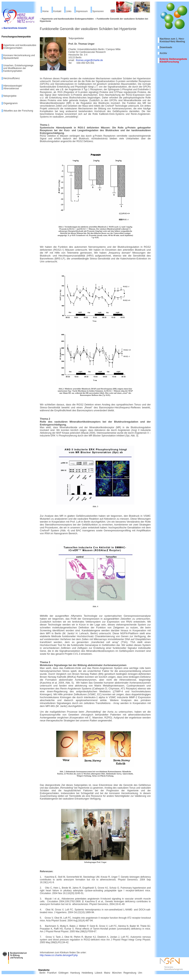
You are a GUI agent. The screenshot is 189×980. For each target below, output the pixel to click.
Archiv (163, 53)
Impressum (82, 11)
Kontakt (57, 11)
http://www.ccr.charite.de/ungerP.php (59, 955)
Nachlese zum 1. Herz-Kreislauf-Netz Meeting (172, 40)
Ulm (140, 973)
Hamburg (75, 973)
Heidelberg (87, 973)
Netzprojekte (10, 96)
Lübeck (99, 973)
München (117, 973)
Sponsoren (98, 11)
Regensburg (130, 973)
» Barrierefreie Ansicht (14, 28)
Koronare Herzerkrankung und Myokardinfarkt (19, 57)
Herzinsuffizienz (12, 78)
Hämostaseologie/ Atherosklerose (13, 87)
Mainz (107, 973)
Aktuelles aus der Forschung (18, 111)
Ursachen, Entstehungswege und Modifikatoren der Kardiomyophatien (18, 68)
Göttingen (63, 973)
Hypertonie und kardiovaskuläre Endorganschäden (20, 47)
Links (69, 11)
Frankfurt (52, 973)
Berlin (42, 973)
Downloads (166, 47)
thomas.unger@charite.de (89, 60)
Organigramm (10, 103)
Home (45, 11)
